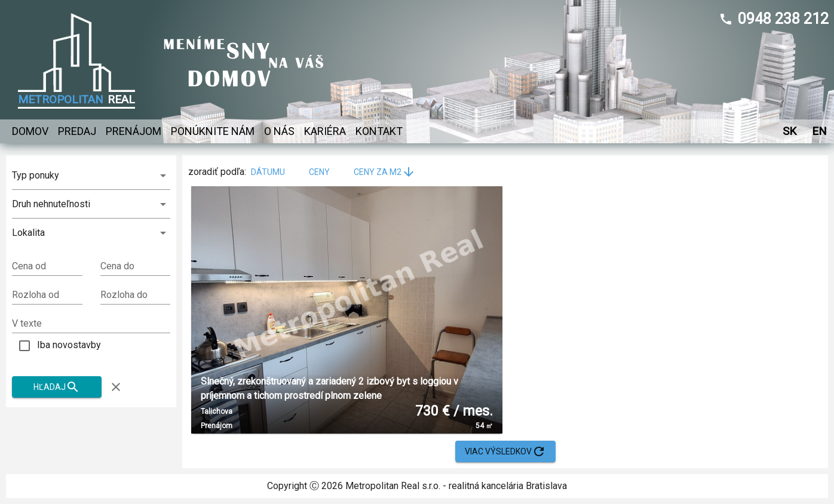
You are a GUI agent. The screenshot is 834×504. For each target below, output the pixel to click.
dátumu (275, 172)
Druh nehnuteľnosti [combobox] (51, 204)
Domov (30, 131)
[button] (91, 233)
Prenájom (134, 131)
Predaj (77, 131)
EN (819, 131)
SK (789, 131)
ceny (326, 172)
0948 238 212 (783, 19)
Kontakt (379, 131)
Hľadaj (57, 387)
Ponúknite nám (213, 131)
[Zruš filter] (116, 387)
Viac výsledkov (505, 452)
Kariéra (325, 131)
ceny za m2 (385, 172)
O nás (279, 131)
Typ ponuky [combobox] (36, 175)
